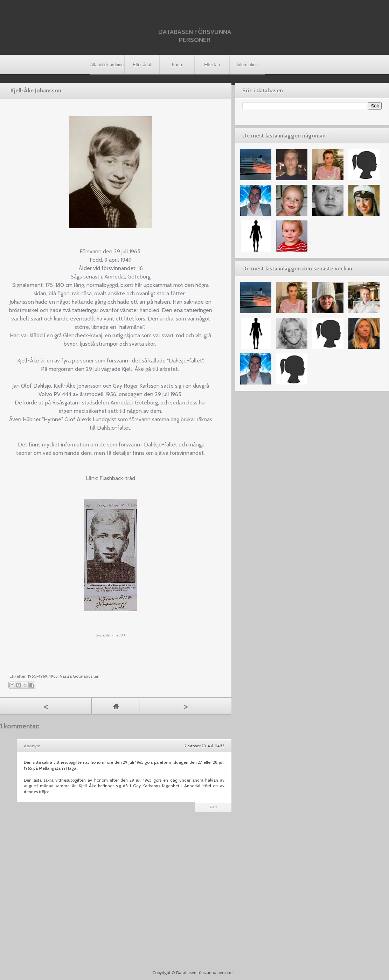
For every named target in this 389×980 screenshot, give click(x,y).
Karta (177, 65)
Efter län (212, 65)
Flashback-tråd (117, 478)
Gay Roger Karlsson (136, 386)
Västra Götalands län (80, 676)
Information (247, 65)
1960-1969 (37, 676)
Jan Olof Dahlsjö (32, 386)
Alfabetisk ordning (107, 65)
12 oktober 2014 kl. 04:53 (204, 746)
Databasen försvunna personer (195, 36)
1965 (54, 676)
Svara (213, 807)
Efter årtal (142, 65)
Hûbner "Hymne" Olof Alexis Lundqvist (70, 419)
